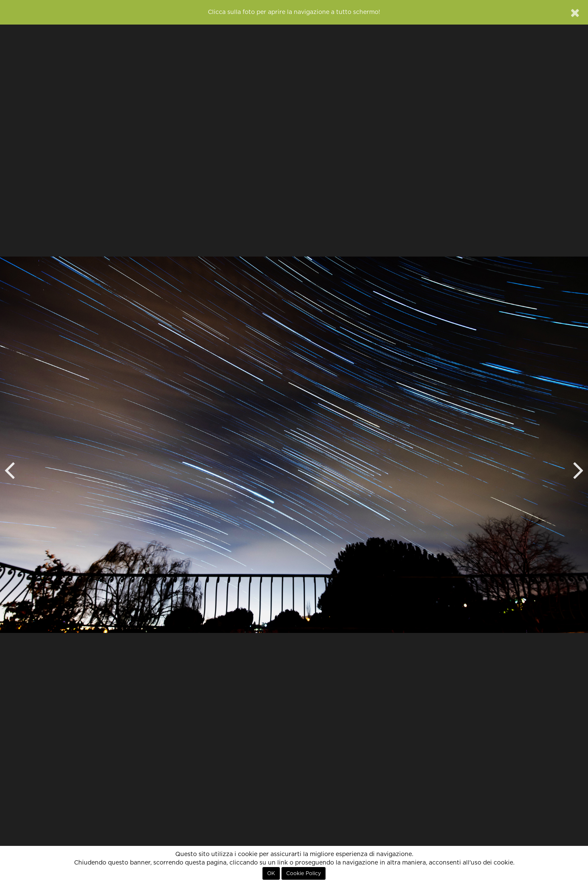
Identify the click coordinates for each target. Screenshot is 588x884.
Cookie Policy (304, 873)
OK (271, 873)
